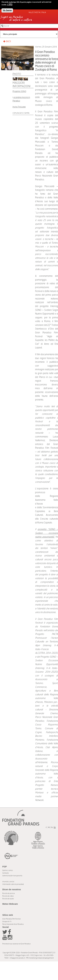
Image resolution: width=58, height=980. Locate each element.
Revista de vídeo (8, 896)
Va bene (7, 10)
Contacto (6, 873)
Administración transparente (12, 876)
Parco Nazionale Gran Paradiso (13, 924)
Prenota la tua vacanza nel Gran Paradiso (16, 944)
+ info (10, 4)
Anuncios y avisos (8, 882)
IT (46, 827)
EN (52, 827)
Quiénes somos (8, 870)
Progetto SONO (19, 91)
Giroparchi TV (7, 922)
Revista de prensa (9, 893)
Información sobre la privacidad (13, 884)
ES (55, 827)
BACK (7, 41)
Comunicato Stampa (21, 113)
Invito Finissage (19, 107)
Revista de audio (8, 899)
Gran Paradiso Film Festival (11, 919)
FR (49, 827)
